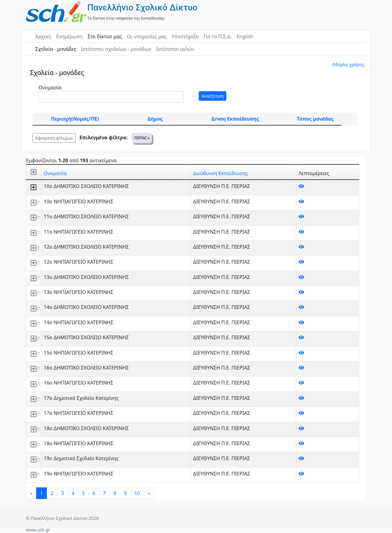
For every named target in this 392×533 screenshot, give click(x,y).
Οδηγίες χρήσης (348, 64)
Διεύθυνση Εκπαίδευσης (221, 173)
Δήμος (155, 119)
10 (137, 493)
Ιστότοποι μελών (175, 49)
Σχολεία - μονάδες (56, 49)
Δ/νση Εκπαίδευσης (235, 119)
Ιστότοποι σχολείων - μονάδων (116, 49)
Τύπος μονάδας (315, 119)
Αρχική (43, 36)
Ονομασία (50, 88)
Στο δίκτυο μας (105, 36)
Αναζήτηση (213, 96)
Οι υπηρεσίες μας (147, 36)
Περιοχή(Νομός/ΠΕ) (75, 119)
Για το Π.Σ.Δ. (218, 36)
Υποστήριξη (185, 36)
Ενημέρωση (70, 36)
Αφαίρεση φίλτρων (54, 138)
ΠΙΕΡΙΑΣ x (142, 138)
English (245, 36)
